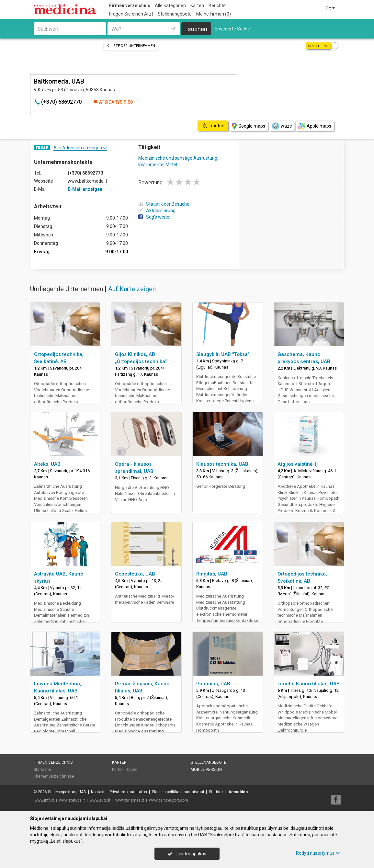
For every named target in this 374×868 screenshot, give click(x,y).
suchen (198, 29)
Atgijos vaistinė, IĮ (298, 464)
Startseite (42, 770)
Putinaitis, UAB (213, 684)
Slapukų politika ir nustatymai (178, 792)
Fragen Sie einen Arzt (131, 14)
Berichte (217, 6)
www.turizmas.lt (130, 800)
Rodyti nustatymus (318, 853)
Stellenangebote (175, 14)
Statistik (216, 792)
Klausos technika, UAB (222, 464)
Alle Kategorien (170, 6)
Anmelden (238, 792)
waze (282, 126)
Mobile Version (206, 770)
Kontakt (98, 792)
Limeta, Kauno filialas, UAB (309, 684)
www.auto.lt (100, 800)
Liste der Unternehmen (131, 46)
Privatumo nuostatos (128, 792)
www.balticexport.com (169, 800)
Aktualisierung (157, 211)
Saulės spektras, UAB (67, 792)
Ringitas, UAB (212, 574)
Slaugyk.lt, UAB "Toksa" (223, 354)
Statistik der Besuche (164, 204)
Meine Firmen (214, 14)
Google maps (249, 126)
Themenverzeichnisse (54, 776)
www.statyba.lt (72, 800)
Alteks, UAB (47, 464)
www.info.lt (44, 800)
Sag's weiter (155, 217)
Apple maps (315, 126)
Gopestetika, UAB (135, 574)
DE (331, 8)
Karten (197, 6)
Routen (132, 770)
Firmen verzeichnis (130, 6)
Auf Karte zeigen (132, 289)
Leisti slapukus (187, 854)
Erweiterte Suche (232, 29)
